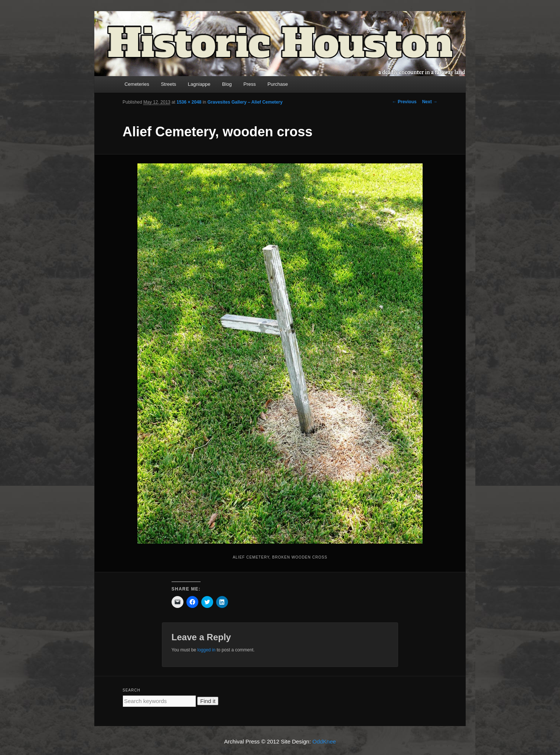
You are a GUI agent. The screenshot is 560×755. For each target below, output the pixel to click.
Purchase (278, 84)
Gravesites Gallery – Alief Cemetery (245, 102)
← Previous (404, 102)
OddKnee (324, 741)
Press (250, 84)
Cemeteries (137, 84)
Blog (227, 84)
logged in (206, 650)
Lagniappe (199, 84)
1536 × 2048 (189, 102)
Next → (430, 102)
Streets (168, 84)
